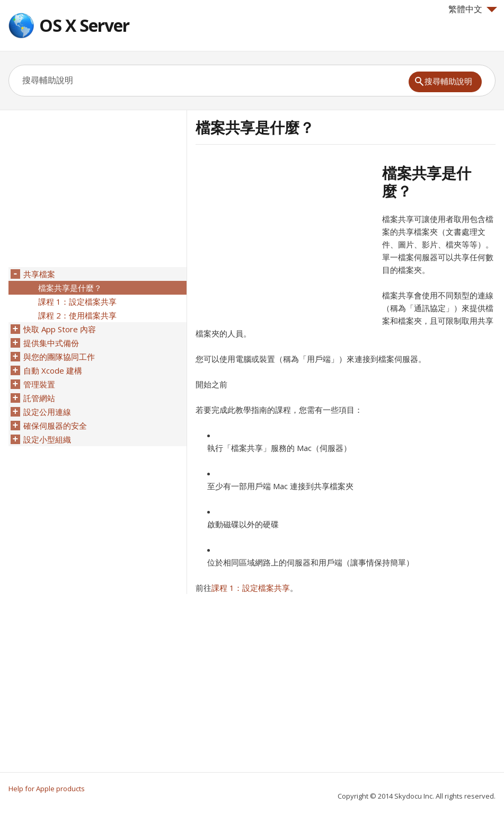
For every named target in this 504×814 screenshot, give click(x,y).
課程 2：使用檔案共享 (77, 315)
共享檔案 (39, 274)
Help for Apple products (47, 789)
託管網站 (39, 398)
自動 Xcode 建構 (53, 370)
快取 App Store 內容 (60, 329)
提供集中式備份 (51, 343)
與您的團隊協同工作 (59, 357)
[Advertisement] (285, 238)
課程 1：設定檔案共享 (251, 588)
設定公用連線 (47, 412)
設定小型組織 (47, 439)
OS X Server (84, 25)
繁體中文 (473, 9)
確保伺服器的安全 (55, 426)
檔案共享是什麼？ (70, 288)
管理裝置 (39, 384)
